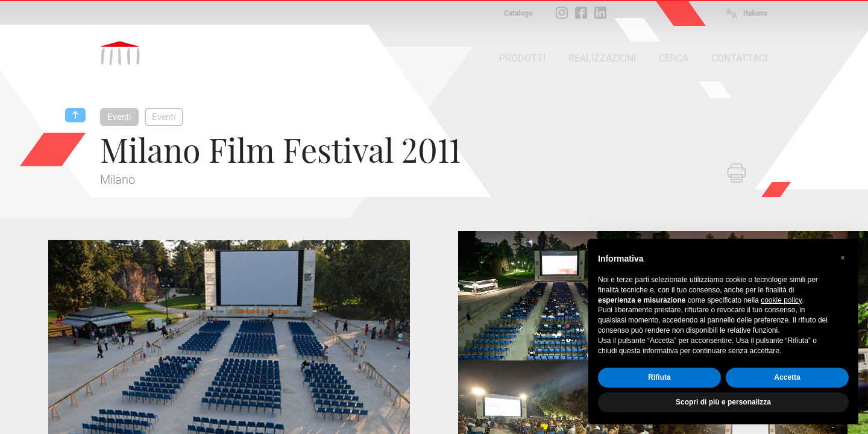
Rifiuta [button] (659, 377)
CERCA (674, 58)
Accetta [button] (787, 377)
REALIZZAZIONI (602, 58)
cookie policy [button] (781, 300)
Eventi (119, 117)
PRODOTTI (522, 58)
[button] (843, 258)
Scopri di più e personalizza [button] (723, 402)
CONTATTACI (739, 58)
